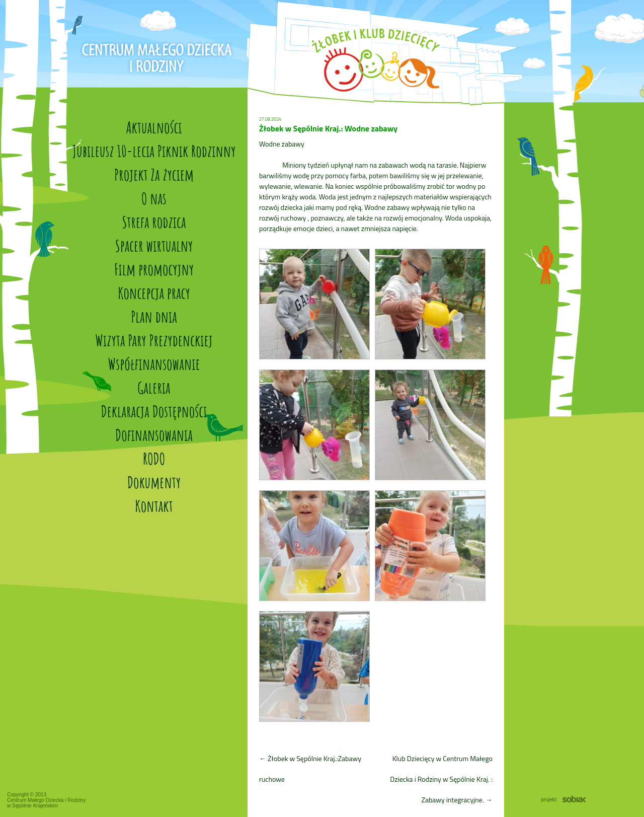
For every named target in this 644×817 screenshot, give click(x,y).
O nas (154, 198)
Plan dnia (154, 316)
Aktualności (154, 127)
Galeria (154, 387)
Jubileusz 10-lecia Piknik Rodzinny (154, 151)
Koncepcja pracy (154, 293)
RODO (154, 458)
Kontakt (154, 506)
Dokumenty (154, 482)
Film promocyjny (154, 269)
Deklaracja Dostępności (154, 411)
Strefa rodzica (154, 222)
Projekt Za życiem (154, 174)
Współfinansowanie (154, 364)
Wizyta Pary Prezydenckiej (154, 340)
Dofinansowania (154, 435)
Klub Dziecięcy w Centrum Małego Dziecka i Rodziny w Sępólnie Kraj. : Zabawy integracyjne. (441, 779)
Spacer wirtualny (154, 245)
